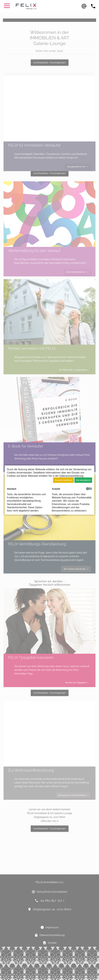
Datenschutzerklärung (71, 476)
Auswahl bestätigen (64, 480)
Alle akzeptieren (83, 480)
